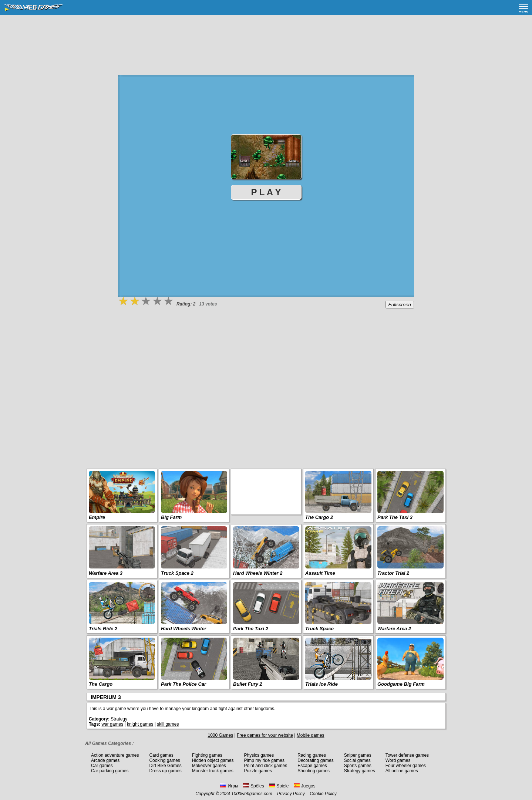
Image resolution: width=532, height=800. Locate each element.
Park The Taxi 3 (395, 517)
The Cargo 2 (319, 517)
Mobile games (311, 735)
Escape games (312, 766)
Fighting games (207, 755)
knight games (140, 724)
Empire (97, 517)
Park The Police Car (183, 684)
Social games (357, 760)
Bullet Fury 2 (248, 684)
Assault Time (320, 573)
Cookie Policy (323, 794)
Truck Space (319, 629)
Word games (398, 760)
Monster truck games (213, 771)
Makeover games (209, 766)
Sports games (358, 766)
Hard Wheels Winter (184, 629)
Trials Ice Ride (321, 684)
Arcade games (105, 760)
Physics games (259, 755)
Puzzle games (258, 771)
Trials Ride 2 (103, 629)
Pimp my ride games (264, 760)
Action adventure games (115, 755)
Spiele (279, 786)
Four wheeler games (406, 766)
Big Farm (171, 517)
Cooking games (164, 760)
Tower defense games (407, 755)
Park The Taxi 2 (251, 629)
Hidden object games (213, 760)
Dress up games (165, 771)
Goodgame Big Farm (401, 684)
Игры (229, 786)
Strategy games (360, 771)
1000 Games (220, 735)
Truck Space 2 (177, 573)
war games (112, 724)
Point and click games (266, 766)
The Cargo (101, 684)
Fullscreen (400, 305)
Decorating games (315, 760)
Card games (161, 755)
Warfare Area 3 (106, 573)
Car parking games (110, 771)
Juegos (305, 786)
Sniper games (358, 755)
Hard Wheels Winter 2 (258, 573)
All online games (402, 771)
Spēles (254, 786)
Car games (102, 766)
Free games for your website (265, 735)
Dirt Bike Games (165, 766)
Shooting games (314, 771)
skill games (168, 724)
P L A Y (266, 192)
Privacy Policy (291, 794)
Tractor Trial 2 (393, 573)
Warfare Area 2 (394, 629)
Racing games (312, 755)
